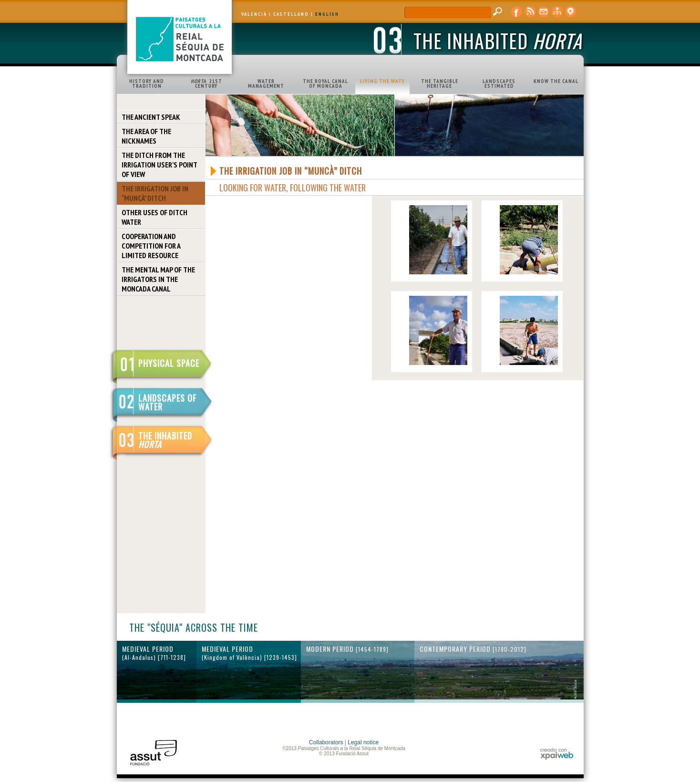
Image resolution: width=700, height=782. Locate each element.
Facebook (517, 12)
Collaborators (326, 742)
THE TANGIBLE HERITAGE (440, 83)
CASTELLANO (291, 14)
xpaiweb (557, 754)
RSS (530, 12)
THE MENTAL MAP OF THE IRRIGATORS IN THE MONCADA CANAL (158, 279)
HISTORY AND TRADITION (147, 83)
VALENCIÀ (254, 14)
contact (544, 12)
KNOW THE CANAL (556, 81)
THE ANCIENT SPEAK (151, 117)
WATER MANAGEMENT (266, 83)
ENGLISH (327, 14)
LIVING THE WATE (382, 81)
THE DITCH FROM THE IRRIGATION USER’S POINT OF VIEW (160, 165)
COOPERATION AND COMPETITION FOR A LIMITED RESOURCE (151, 246)
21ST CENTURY (206, 83)
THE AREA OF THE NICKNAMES (146, 136)
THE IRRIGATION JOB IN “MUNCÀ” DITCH (155, 193)
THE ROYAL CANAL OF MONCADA (325, 83)
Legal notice (363, 742)
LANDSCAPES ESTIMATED (499, 83)
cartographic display (570, 12)
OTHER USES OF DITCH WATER (154, 217)
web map (557, 12)
